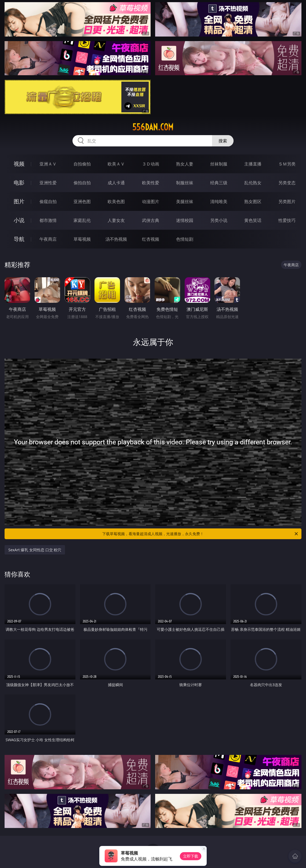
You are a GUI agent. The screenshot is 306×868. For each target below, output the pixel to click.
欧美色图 (116, 201)
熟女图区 (253, 201)
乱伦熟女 (253, 183)
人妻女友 (116, 220)
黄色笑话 (253, 220)
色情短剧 (185, 239)
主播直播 (253, 164)
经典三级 (219, 183)
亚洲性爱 (48, 183)
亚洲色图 (82, 201)
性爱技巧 (287, 220)
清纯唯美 (219, 201)
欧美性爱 (151, 183)
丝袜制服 (219, 164)
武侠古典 (151, 220)
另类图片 (287, 201)
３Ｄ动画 (151, 164)
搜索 (223, 141)
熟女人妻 (185, 164)
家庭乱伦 (82, 220)
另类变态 (287, 183)
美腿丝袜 (185, 201)
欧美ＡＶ (116, 164)
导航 (19, 239)
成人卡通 (116, 183)
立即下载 (191, 856)
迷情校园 (185, 220)
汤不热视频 (116, 239)
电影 (19, 183)
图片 (19, 201)
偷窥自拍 (48, 201)
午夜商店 (48, 239)
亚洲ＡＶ (48, 164)
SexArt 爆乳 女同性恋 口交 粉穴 (35, 550)
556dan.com (153, 127)
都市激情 (48, 220)
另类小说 (219, 220)
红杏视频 (151, 239)
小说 (19, 220)
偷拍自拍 (82, 183)
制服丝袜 (185, 183)
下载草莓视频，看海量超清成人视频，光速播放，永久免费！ (201, 534)
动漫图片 (151, 201)
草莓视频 (82, 239)
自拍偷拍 (82, 164)
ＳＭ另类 (287, 164)
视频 (19, 164)
